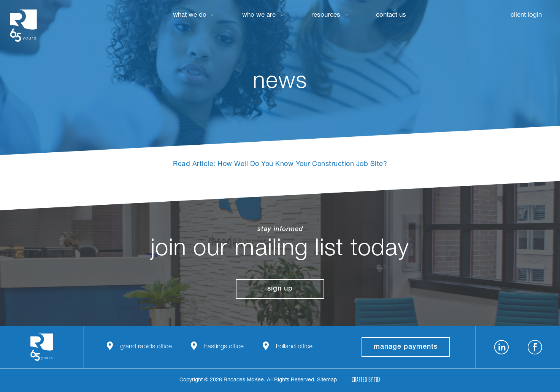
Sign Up (280, 289)
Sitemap (327, 380)
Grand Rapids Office (146, 347)
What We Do (190, 15)
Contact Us (391, 15)
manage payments (406, 347)
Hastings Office (224, 347)
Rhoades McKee (23, 26)
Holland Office (294, 347)
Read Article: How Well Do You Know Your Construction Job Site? (280, 164)
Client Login (526, 15)
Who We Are (259, 15)
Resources (326, 15)
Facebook (535, 347)
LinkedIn (501, 347)
